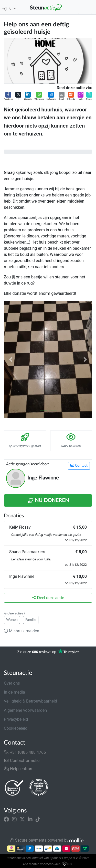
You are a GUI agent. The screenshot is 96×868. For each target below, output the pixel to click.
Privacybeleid (16, 719)
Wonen (12, 620)
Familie (31, 620)
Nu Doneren (48, 501)
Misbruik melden (22, 631)
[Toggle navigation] (85, 9)
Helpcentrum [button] (19, 769)
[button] (8, 96)
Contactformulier (22, 761)
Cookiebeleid (16, 728)
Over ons (12, 683)
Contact (79, 466)
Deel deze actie (48, 598)
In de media (14, 692)
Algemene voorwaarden (25, 710)
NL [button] (11, 9)
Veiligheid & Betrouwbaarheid (30, 701)
